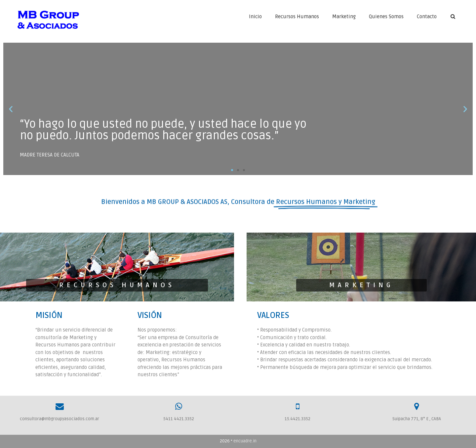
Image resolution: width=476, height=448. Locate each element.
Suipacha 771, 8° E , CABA (417, 419)
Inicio (255, 17)
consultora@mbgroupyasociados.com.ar (59, 419)
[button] (232, 170)
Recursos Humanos (297, 17)
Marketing (344, 17)
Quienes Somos (386, 17)
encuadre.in (245, 441)
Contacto (427, 17)
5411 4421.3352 (179, 419)
